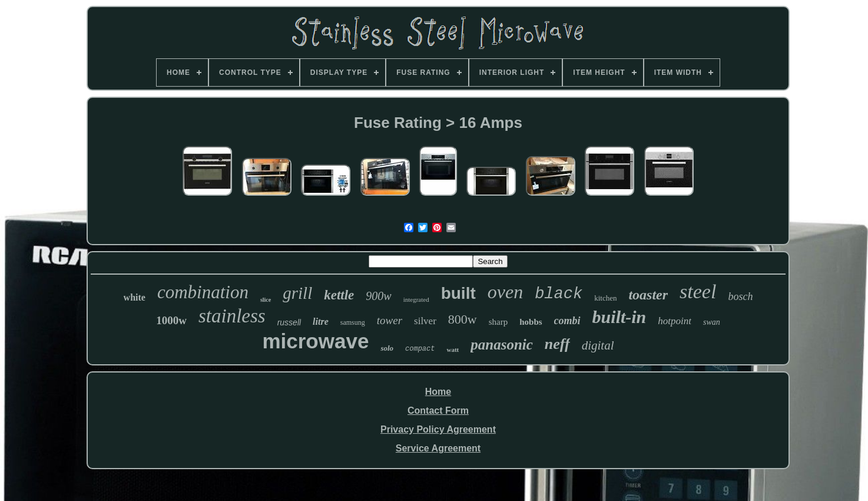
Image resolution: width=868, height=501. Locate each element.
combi (567, 321)
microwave (315, 341)
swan (712, 322)
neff (557, 344)
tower (390, 320)
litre (321, 322)
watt (453, 350)
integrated (416, 299)
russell (289, 322)
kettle (339, 295)
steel (698, 291)
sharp (498, 322)
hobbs (531, 322)
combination (203, 292)
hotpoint (675, 321)
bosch (740, 296)
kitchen (605, 298)
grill (297, 293)
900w (378, 296)
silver (425, 321)
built (458, 293)
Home (438, 392)
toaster (648, 295)
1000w (171, 320)
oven (505, 292)
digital (598, 345)
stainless (232, 316)
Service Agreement (438, 448)
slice (266, 300)
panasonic (502, 345)
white (135, 297)
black (559, 294)
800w (463, 319)
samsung (353, 322)
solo (387, 348)
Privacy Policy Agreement (438, 429)
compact (420, 349)
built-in (619, 317)
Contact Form (438, 411)
